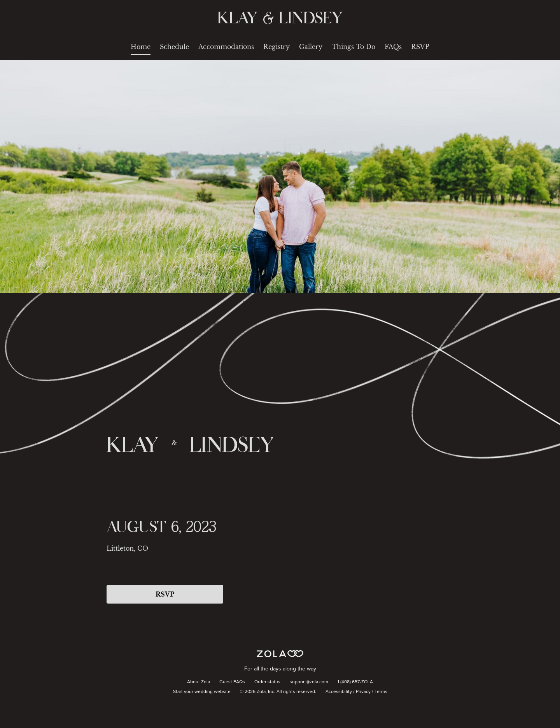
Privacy (363, 692)
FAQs (393, 47)
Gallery (311, 47)
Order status (267, 682)
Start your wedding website (202, 692)
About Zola (199, 682)
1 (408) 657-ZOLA (355, 682)
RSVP (420, 47)
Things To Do (353, 47)
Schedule (174, 47)
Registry (276, 47)
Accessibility (339, 692)
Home (141, 47)
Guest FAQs (232, 682)
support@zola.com (309, 682)
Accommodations (226, 47)
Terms (381, 692)
